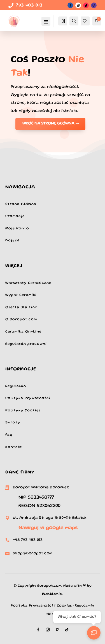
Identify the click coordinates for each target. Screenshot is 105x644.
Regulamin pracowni (26, 344)
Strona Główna (21, 204)
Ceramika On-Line (23, 332)
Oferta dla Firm (21, 307)
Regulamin (16, 386)
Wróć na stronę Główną (48, 124)
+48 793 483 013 (28, 540)
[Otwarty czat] (94, 633)
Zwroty (13, 423)
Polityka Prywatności (28, 398)
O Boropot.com (21, 319)
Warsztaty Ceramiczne (28, 283)
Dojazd (12, 241)
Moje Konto (17, 229)
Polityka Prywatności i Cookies (41, 606)
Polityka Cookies (23, 411)
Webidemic (52, 594)
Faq (9, 435)
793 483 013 (29, 6)
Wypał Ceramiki (21, 295)
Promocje (15, 216)
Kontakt (14, 447)
